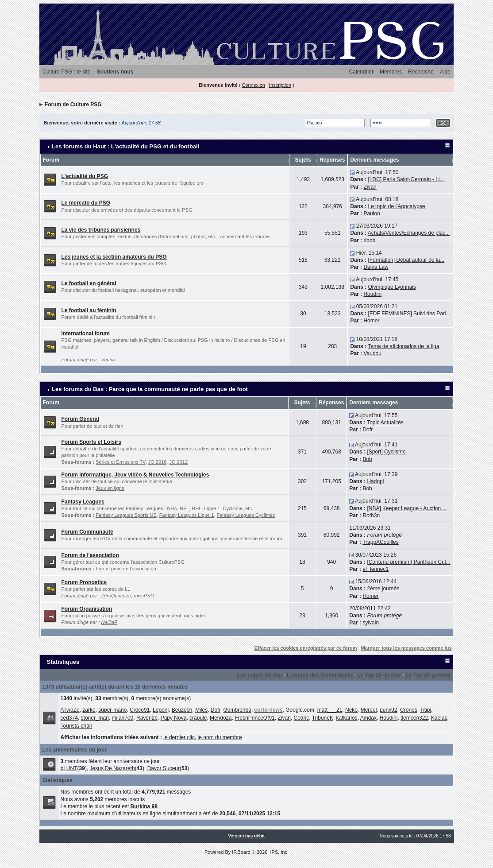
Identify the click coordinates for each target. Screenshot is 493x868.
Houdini (372, 294)
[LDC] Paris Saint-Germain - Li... (406, 179)
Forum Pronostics (84, 582)
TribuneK (323, 718)
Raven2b (147, 718)
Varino (108, 360)
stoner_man (95, 718)
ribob (369, 240)
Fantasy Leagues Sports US (126, 515)
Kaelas (439, 718)
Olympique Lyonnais (392, 287)
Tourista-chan (77, 726)
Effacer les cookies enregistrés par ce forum (306, 648)
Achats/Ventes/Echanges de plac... (409, 233)
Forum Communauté (87, 532)
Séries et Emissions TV (121, 462)
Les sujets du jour (260, 675)
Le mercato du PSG (86, 203)
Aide (445, 72)
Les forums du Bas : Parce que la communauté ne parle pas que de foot (150, 389)
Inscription (280, 85)
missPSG (144, 596)
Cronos (409, 710)
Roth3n (371, 515)
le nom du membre (220, 737)
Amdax (368, 718)
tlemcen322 (414, 718)
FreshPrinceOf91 (255, 718)
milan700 (123, 718)
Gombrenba (237, 710)
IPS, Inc (279, 852)
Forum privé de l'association (126, 569)
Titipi (426, 710)
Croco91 (140, 710)
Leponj (161, 710)
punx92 (388, 710)
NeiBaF (109, 622)
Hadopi (375, 481)
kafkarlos (347, 718)
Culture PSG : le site (67, 72)
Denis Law (376, 267)
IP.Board (241, 852)
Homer (371, 321)
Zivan (370, 187)
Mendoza (221, 718)
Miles (201, 710)
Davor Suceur (164, 768)
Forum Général (80, 419)
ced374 (69, 718)
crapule (198, 718)
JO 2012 (178, 462)
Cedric (302, 718)
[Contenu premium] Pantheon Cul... (408, 562)
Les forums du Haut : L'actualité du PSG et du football (125, 146)
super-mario (112, 710)
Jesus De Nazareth (112, 768)
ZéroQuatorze (116, 596)
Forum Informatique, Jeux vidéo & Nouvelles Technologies (135, 475)
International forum (86, 333)
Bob (367, 459)
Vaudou (372, 353)
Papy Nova (174, 718)
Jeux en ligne (110, 488)
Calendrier (361, 72)
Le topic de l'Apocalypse (396, 206)
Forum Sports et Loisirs (91, 442)
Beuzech (182, 710)
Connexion (253, 85)
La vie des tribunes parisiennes (101, 230)
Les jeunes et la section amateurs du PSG (114, 257)
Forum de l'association (90, 555)
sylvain (371, 623)
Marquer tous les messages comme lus (406, 648)
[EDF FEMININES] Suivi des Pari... (409, 314)
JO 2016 (158, 462)
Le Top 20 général (428, 675)
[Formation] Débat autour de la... (406, 260)
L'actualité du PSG (85, 176)
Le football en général (89, 283)
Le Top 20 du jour (379, 675)
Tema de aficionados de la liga (403, 346)
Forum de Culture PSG (73, 105)
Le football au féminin (89, 310)
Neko (351, 710)
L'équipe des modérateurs (320, 675)
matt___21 (330, 710)
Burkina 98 (144, 806)
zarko (89, 710)
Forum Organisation (87, 609)
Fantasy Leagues (83, 502)
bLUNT (69, 768)
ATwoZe (70, 710)
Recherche (421, 72)
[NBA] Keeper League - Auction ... (407, 508)
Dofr (368, 430)
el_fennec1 (376, 569)
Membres (391, 72)
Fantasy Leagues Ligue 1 (187, 515)
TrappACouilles (381, 542)
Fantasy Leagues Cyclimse (246, 515)
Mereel (369, 710)
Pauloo (372, 213)
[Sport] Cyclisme (386, 452)
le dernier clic (179, 737)
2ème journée (383, 589)
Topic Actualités (385, 422)
